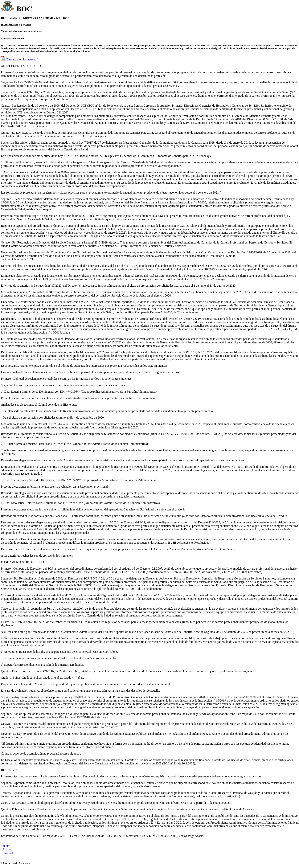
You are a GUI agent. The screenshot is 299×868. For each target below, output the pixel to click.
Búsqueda (8, 853)
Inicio (6, 846)
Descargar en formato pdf (22, 59)
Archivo (7, 849)
